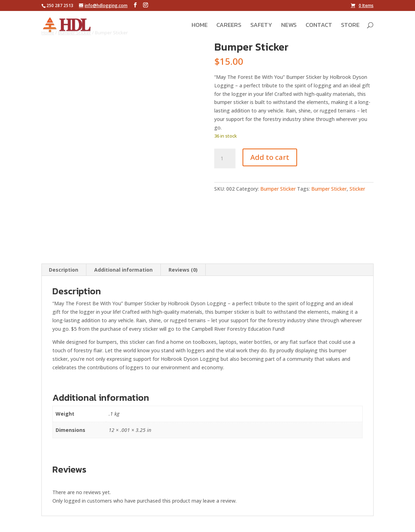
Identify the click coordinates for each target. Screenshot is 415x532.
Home (200, 26)
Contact (319, 26)
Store (350, 26)
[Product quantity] (225, 158)
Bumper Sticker (278, 189)
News (289, 26)
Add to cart (270, 157)
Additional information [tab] (123, 270)
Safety (261, 26)
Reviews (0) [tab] (183, 270)
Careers (229, 26)
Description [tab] (64, 270)
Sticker (357, 189)
